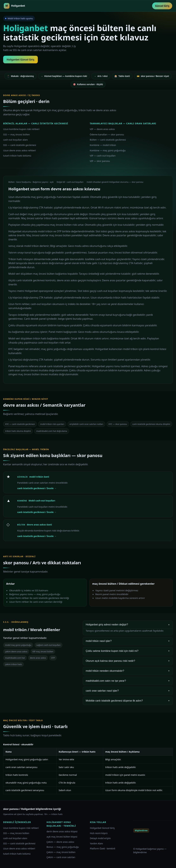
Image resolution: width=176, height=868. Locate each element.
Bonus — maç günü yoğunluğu (63, 847)
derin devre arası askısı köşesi (62, 831)
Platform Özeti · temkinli (103, 848)
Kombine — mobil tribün (103, 145)
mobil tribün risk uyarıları (52, 424)
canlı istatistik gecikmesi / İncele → (37, 488)
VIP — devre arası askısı (102, 129)
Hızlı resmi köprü (99, 833)
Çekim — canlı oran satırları (61, 857)
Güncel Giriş (162, 6)
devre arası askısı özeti (39, 525)
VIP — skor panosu (100, 161)
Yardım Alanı (97, 843)
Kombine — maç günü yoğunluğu (108, 150)
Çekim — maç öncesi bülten (61, 852)
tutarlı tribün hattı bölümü (17, 156)
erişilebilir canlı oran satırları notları (86, 424)
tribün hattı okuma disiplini (18, 431)
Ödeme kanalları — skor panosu (107, 134)
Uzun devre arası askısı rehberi (19, 150)
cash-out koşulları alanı (15, 140)
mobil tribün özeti (39, 477)
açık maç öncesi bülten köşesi (62, 837)
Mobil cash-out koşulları (42, 501)
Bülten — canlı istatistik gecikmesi (108, 140)
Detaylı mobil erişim (100, 838)
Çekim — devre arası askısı (60, 842)
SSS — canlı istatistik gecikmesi (20, 145)
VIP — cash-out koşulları (103, 156)
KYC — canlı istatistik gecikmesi (20, 424)
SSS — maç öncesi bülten (16, 134)
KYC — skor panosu (118, 424)
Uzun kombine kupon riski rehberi (21, 129)
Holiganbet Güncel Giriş (20, 60)
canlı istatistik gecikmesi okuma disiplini (151, 424)
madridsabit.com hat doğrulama (52, 431)
